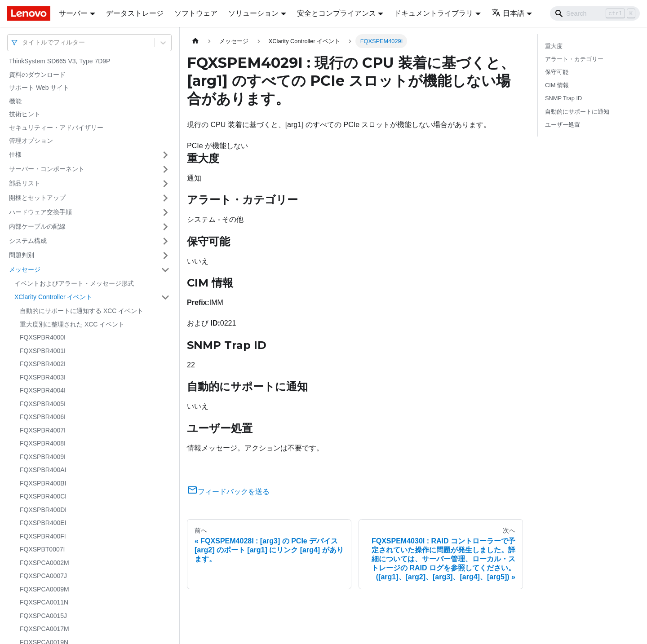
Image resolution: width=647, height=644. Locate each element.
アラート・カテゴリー (574, 59)
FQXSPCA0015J (43, 616)
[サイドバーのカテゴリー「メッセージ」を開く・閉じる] (165, 270)
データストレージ (135, 13)
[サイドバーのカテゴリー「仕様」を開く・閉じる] (165, 155)
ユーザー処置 (563, 125)
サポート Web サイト (39, 88)
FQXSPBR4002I (43, 364)
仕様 (15, 154)
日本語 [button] (508, 13)
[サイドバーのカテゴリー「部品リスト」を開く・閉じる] (165, 184)
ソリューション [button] (253, 13)
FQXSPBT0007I (42, 549)
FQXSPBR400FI (43, 536)
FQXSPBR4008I (43, 443)
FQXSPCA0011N (44, 602)
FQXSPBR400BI (43, 483)
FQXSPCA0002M (44, 563)
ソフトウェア (196, 13)
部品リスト (25, 183)
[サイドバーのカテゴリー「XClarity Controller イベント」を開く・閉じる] (165, 297)
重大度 (554, 46)
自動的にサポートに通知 (577, 112)
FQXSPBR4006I (43, 417)
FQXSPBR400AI (43, 470)
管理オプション (31, 141)
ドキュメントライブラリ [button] (434, 13)
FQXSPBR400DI (43, 510)
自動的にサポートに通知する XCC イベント (82, 311)
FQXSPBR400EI (43, 523)
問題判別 (22, 255)
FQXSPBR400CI (43, 496)
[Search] (595, 13)
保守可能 (557, 72)
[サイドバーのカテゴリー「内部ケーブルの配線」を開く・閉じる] (165, 227)
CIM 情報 (557, 85)
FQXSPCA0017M (44, 629)
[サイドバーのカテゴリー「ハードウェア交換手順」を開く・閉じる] (165, 212)
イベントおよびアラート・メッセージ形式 (74, 283)
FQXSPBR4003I (43, 377)
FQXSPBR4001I (43, 351)
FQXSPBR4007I (43, 430)
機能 (15, 101)
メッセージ (25, 269)
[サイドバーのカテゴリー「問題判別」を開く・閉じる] (165, 256)
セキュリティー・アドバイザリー (56, 128)
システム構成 (28, 241)
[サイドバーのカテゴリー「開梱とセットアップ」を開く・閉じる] (165, 198)
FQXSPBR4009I (43, 457)
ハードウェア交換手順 (40, 212)
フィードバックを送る (228, 492)
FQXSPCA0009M (44, 589)
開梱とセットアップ (37, 198)
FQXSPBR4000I (43, 337)
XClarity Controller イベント (53, 297)
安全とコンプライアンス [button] (337, 13)
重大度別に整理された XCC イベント (72, 324)
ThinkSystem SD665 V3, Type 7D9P (60, 61)
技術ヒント (25, 114)
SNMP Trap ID (563, 98)
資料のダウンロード (37, 75)
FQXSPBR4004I (43, 390)
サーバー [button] (73, 13)
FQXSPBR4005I (43, 404)
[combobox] (23, 42)
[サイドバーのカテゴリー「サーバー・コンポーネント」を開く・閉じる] (165, 169)
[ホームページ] (195, 41)
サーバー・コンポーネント (47, 169)
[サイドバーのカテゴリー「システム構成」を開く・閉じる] (165, 241)
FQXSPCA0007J (43, 576)
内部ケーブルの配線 (37, 226)
